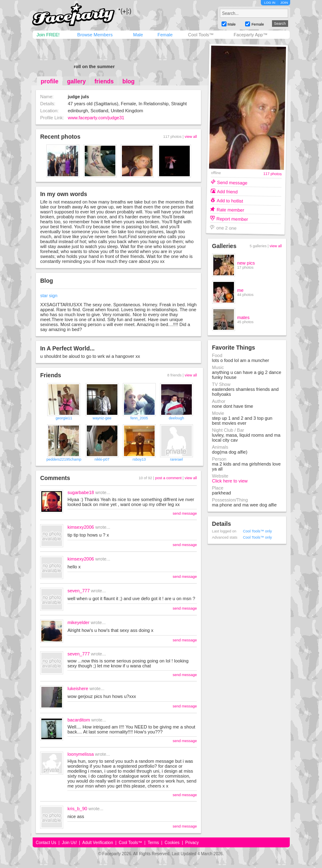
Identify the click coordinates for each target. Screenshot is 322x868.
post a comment (168, 478)
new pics (246, 263)
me (240, 290)
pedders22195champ (64, 459)
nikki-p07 (102, 459)
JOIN (284, 3)
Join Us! (69, 843)
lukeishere (78, 688)
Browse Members (95, 35)
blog (129, 81)
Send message (232, 182)
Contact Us (46, 843)
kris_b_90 (77, 809)
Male (138, 35)
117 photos (273, 174)
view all (191, 137)
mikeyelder (78, 622)
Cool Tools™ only (258, 531)
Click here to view (230, 481)
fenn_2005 (140, 418)
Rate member (230, 209)
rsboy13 (139, 459)
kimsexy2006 (81, 527)
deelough (176, 418)
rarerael (176, 459)
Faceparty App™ (250, 35)
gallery (76, 81)
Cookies (172, 843)
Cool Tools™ (201, 35)
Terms (153, 843)
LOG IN (270, 3)
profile (50, 81)
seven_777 (79, 591)
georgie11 (64, 418)
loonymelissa (81, 754)
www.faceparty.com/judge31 (96, 118)
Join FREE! (48, 35)
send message (185, 513)
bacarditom (79, 720)
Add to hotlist (230, 200)
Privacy (192, 843)
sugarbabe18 (81, 492)
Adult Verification (98, 843)
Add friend (227, 191)
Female (165, 35)
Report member (232, 219)
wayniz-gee (102, 418)
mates (243, 317)
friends (104, 81)
